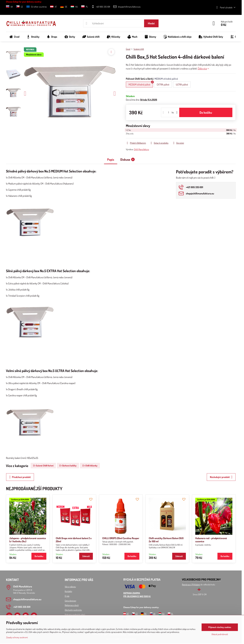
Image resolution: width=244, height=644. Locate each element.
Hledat (151, 23)
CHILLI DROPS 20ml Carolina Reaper (121, 538)
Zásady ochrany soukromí (17, 637)
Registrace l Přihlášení (191, 585)
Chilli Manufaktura (141, 149)
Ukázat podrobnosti (220, 634)
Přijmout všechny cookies (220, 627)
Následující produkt (221, 477)
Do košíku (206, 112)
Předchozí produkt (20, 477)
